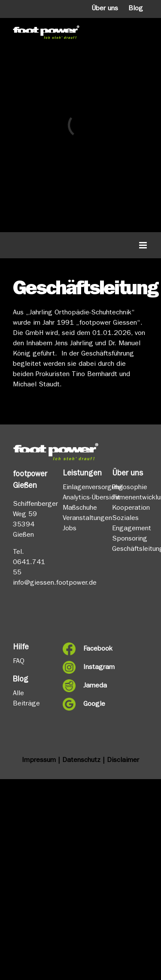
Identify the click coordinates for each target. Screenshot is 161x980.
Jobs (70, 529)
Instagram (91, 668)
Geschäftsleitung (130, 550)
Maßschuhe (80, 508)
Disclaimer (123, 761)
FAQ (19, 662)
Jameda (91, 686)
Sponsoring (130, 539)
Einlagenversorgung (81, 488)
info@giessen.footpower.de (55, 583)
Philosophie (130, 488)
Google (91, 705)
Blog (136, 9)
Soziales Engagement (130, 524)
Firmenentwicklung (130, 498)
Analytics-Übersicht (81, 498)
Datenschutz (81, 761)
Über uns (105, 9)
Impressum (39, 761)
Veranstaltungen (81, 519)
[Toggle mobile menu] (144, 245)
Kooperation (130, 508)
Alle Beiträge (26, 699)
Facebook (91, 649)
